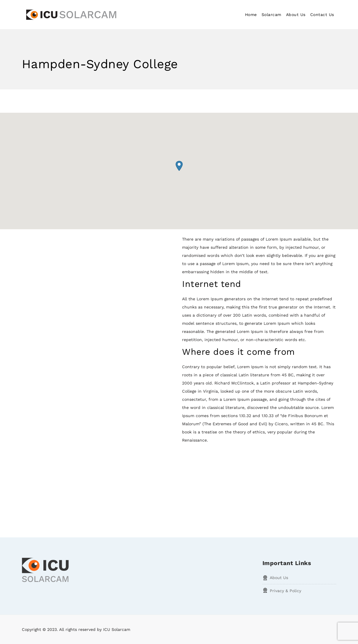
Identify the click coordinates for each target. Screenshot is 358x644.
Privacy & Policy (285, 591)
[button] (179, 166)
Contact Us (322, 15)
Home (251, 15)
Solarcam (271, 15)
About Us (296, 15)
